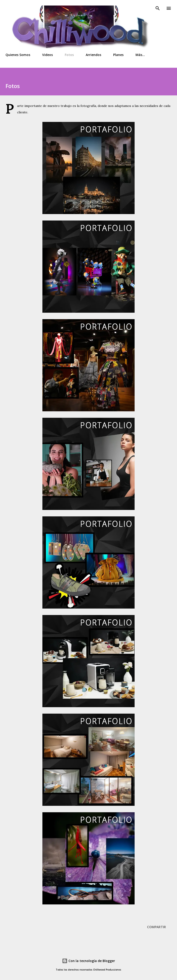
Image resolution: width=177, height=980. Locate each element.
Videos (47, 55)
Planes (118, 55)
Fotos (69, 55)
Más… (140, 55)
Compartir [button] (156, 927)
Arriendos (93, 55)
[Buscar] (158, 8)
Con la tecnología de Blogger (88, 961)
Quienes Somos (18, 55)
